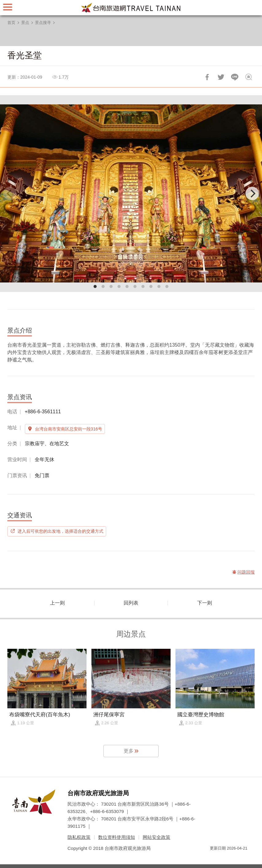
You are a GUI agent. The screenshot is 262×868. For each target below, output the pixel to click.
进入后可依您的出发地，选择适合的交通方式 (60, 531)
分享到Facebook (207, 77)
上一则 (57, 603)
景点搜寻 (43, 23)
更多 (129, 751)
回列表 (131, 603)
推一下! (221, 77)
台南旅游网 (131, 8)
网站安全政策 (156, 837)
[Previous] (10, 193)
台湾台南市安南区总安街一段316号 (69, 429)
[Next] (252, 193)
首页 (11, 23)
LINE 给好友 (235, 77)
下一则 (205, 603)
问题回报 (249, 77)
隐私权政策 (79, 837)
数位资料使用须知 (117, 837)
